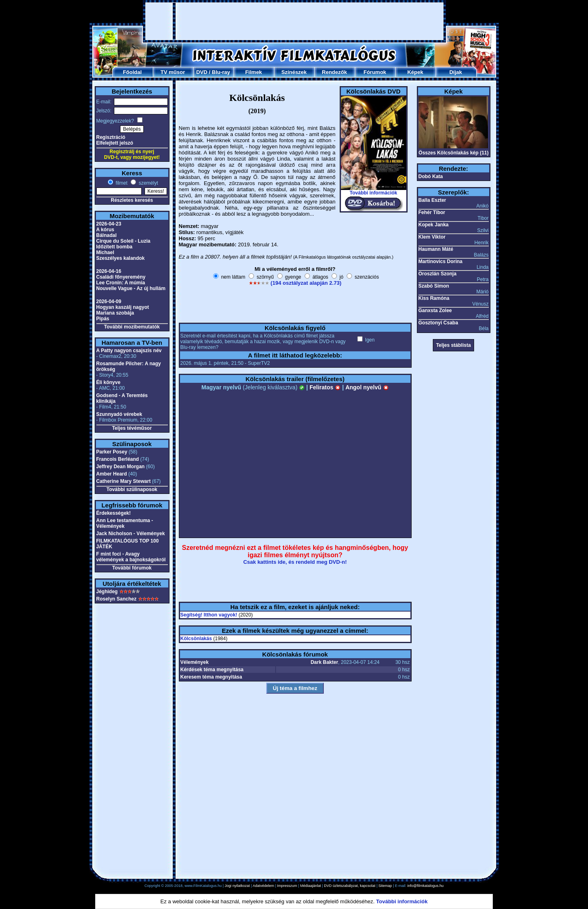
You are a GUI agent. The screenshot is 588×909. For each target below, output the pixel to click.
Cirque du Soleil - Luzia (124, 241)
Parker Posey (112, 452)
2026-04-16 (109, 271)
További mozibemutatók (132, 327)
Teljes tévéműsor (132, 428)
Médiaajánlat (311, 886)
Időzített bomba (115, 247)
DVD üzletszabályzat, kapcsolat (350, 886)
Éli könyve (108, 382)
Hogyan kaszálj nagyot (123, 307)
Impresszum (287, 886)
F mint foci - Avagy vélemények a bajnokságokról (131, 557)
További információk (373, 193)
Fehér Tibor (432, 212)
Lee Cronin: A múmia (121, 283)
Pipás (103, 319)
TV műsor (173, 72)
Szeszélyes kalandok (121, 258)
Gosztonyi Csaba (438, 323)
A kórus (105, 230)
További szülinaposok (132, 489)
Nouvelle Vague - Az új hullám (131, 288)
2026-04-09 (109, 302)
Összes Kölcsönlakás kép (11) (453, 153)
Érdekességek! (114, 513)
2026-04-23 (109, 224)
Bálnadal (107, 235)
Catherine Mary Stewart (124, 481)
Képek (415, 72)
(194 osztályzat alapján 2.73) (306, 283)
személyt (148, 183)
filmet (121, 183)
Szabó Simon (434, 286)
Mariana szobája (115, 313)
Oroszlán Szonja (438, 274)
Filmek (253, 72)
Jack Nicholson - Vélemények (131, 534)
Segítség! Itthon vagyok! (209, 615)
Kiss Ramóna (434, 298)
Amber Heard (112, 474)
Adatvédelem (264, 886)
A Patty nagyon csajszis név (129, 351)
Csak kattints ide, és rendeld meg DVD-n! (295, 562)
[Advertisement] (294, 21)
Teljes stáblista (453, 345)
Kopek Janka (434, 225)
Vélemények (195, 662)
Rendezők (334, 72)
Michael (105, 252)
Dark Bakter (324, 662)
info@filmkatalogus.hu (426, 886)
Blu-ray (221, 72)
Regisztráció (111, 137)
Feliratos (325, 387)
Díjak (455, 72)
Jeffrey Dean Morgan (121, 467)
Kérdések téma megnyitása (212, 670)
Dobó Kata (431, 176)
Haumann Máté (436, 249)
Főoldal (132, 72)
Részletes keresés (132, 200)
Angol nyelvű (367, 387)
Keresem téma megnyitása (211, 677)
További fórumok (132, 568)
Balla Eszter (432, 200)
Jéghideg (107, 592)
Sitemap (385, 886)
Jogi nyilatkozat (237, 886)
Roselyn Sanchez (117, 599)
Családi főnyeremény (121, 277)
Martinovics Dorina (441, 261)
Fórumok (375, 72)
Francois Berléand (118, 459)
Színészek (294, 72)
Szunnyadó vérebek (119, 414)
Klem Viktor (432, 237)
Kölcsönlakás (196, 639)
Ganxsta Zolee (435, 310)
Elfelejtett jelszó (115, 143)
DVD (202, 72)
